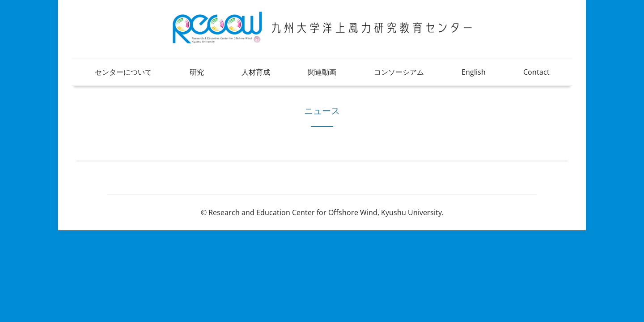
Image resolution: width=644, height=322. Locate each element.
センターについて (123, 72)
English (474, 72)
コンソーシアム (399, 72)
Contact (536, 72)
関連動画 (322, 72)
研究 (197, 72)
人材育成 (256, 72)
